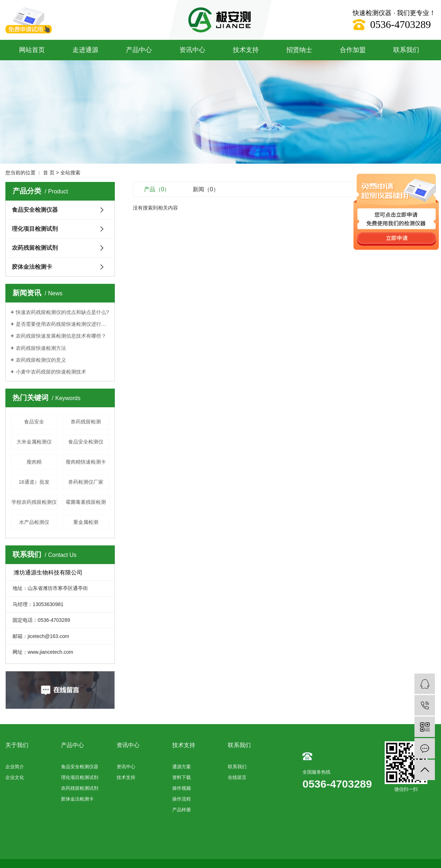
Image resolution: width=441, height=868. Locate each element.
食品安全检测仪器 (35, 210)
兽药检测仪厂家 (86, 482)
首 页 (49, 173)
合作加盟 (353, 50)
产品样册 (182, 810)
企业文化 (15, 777)
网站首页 (32, 50)
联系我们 (406, 50)
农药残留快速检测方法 (41, 348)
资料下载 (182, 777)
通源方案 (182, 767)
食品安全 (34, 422)
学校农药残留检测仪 (34, 502)
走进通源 (85, 50)
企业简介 (15, 767)
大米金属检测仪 (34, 442)
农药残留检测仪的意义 (41, 360)
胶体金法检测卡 (32, 267)
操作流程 (182, 799)
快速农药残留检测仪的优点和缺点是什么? (62, 312)
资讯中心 (192, 50)
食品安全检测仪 (86, 442)
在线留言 (237, 777)
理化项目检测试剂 (35, 229)
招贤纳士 (299, 50)
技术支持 (246, 50)
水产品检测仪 (34, 522)
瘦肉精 (34, 462)
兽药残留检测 (86, 422)
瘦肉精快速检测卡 (86, 462)
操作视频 (182, 788)
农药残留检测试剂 (35, 248)
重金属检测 (86, 522)
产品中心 (139, 50)
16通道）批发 (34, 482)
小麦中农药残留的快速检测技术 (51, 372)
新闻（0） (206, 189)
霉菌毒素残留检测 (86, 502)
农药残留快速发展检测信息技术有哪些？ (61, 336)
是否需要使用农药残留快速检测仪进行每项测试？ (63, 324)
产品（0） (157, 189)
